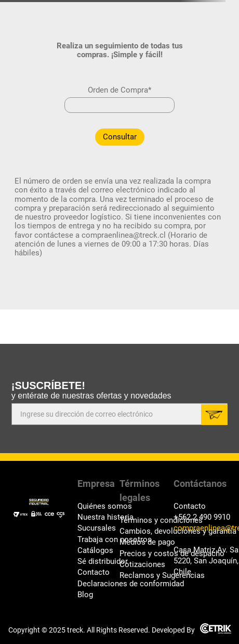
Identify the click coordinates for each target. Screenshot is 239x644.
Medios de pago (147, 542)
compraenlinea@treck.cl (201, 528)
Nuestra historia (98, 517)
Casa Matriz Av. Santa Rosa (201, 550)
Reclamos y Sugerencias (147, 576)
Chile (182, 572)
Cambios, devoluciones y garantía (147, 531)
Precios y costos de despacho (147, 554)
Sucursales (97, 528)
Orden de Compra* (119, 90)
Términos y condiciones (147, 520)
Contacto (94, 572)
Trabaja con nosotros (98, 540)
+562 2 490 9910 (201, 517)
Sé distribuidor (98, 562)
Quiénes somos (98, 506)
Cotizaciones (142, 565)
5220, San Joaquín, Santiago (201, 561)
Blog (85, 595)
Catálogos (95, 551)
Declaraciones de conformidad (98, 584)
